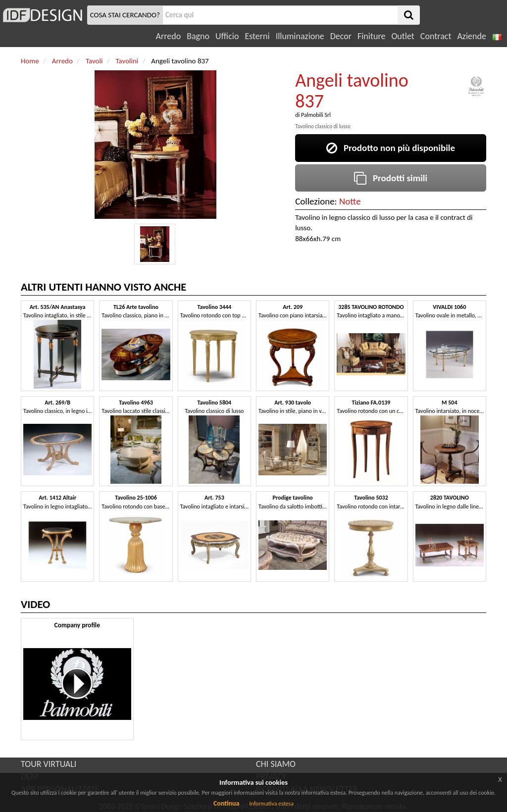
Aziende (471, 36)
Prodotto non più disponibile (391, 148)
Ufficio (227, 36)
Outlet (403, 36)
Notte (350, 201)
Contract (436, 36)
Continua (226, 803)
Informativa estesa (271, 804)
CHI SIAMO (276, 764)
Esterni (257, 36)
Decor (341, 36)
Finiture (371, 36)
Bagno (198, 36)
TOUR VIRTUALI (49, 764)
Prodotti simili (391, 178)
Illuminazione (300, 36)
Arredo (169, 36)
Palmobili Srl (316, 115)
